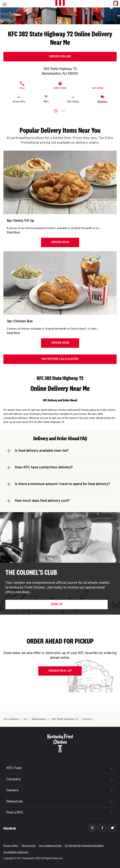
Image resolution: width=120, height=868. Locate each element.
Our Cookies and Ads (50, 846)
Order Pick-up (60, 671)
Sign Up (57, 604)
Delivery (102, 102)
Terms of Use (29, 846)
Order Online (60, 57)
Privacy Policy (11, 846)
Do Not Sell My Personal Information (84, 846)
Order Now (60, 242)
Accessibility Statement (16, 852)
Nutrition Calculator (60, 359)
